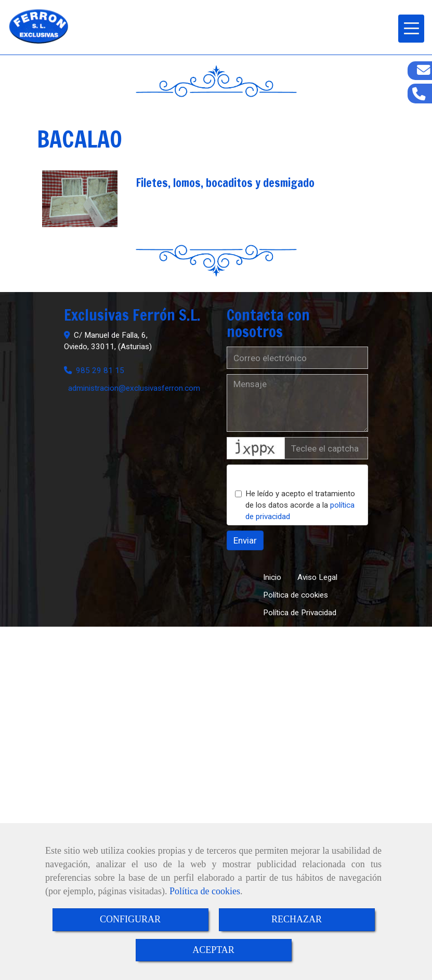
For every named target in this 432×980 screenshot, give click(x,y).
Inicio (272, 577)
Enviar (245, 540)
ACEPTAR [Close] (213, 950)
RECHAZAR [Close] (297, 919)
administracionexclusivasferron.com (134, 388)
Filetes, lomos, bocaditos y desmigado (225, 183)
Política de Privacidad (300, 613)
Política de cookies (205, 891)
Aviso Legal (317, 577)
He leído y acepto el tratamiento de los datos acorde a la (295, 505)
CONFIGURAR (130, 919)
